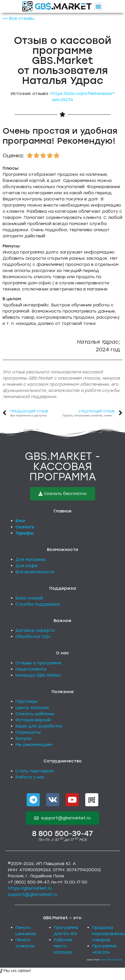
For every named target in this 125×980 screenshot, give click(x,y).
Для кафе (26, 566)
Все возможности (35, 572)
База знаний (29, 598)
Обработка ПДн (33, 637)
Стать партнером (35, 771)
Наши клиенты (31, 669)
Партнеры (26, 701)
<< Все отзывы (18, 18)
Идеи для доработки (39, 726)
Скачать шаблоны (35, 714)
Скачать (25, 527)
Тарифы (25, 533)
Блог (21, 521)
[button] (98, 7)
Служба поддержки (38, 604)
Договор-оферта (35, 630)
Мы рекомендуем (34, 745)
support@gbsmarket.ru (32, 894)
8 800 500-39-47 (62, 833)
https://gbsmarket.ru (30, 888)
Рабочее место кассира (63, 946)
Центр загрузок (32, 708)
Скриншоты (28, 732)
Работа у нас (30, 777)
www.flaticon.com (111, 960)
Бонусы (23, 738)
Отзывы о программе (38, 663)
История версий (33, 720)
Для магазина (31, 560)
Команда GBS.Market (38, 675)
